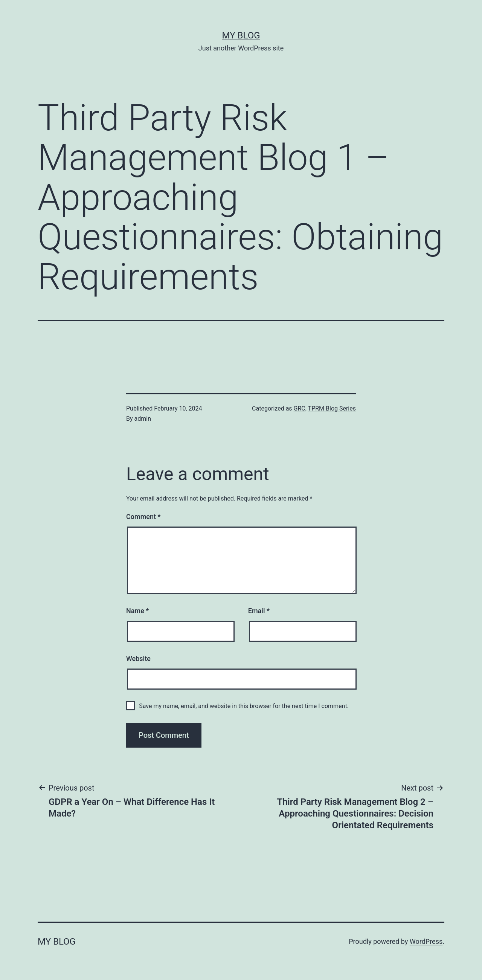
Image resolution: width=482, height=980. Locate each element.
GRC (300, 408)
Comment (143, 517)
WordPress (426, 941)
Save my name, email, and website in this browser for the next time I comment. (244, 706)
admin (143, 419)
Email (259, 611)
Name (137, 611)
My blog (241, 35)
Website (138, 659)
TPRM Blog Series (332, 408)
